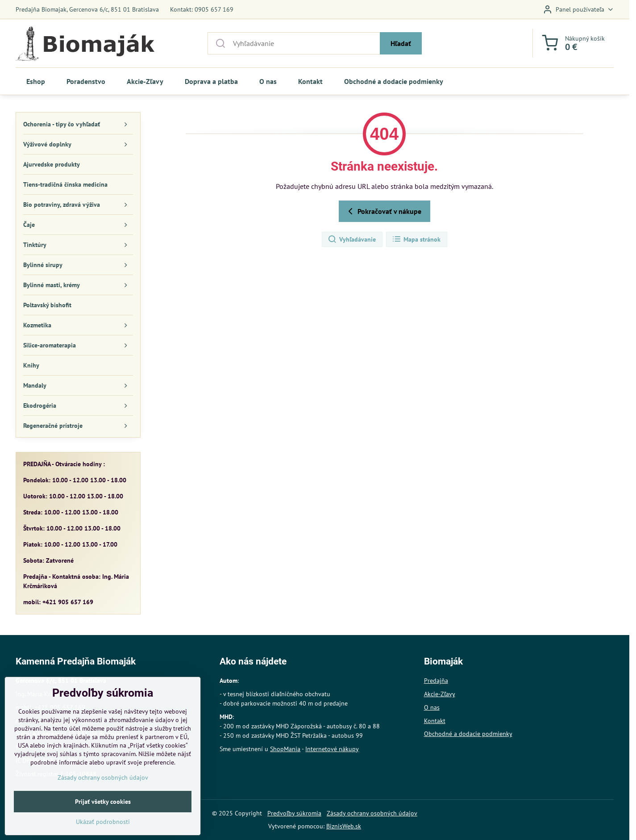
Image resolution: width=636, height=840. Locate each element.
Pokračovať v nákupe (383, 211)
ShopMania (285, 749)
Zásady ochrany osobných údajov (372, 813)
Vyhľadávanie (352, 239)
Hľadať (401, 43)
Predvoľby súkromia (294, 813)
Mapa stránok (416, 239)
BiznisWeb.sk (344, 826)
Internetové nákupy (332, 749)
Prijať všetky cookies (103, 820)
